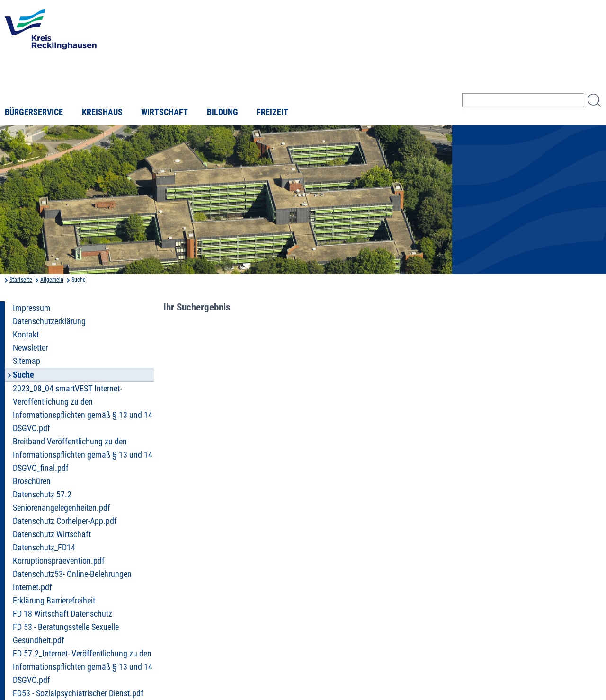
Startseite (21, 280)
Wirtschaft (165, 112)
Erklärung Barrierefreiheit (54, 601)
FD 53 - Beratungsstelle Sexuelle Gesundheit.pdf (66, 634)
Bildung (223, 112)
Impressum (32, 308)
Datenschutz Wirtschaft (52, 534)
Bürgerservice (34, 112)
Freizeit (272, 112)
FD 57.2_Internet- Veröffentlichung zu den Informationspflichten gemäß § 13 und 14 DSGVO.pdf (83, 667)
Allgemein (52, 280)
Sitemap (27, 361)
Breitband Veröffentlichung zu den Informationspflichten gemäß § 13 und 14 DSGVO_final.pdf (83, 455)
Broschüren (32, 481)
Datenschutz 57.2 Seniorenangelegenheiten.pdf (62, 501)
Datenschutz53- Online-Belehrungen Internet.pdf (72, 581)
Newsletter (30, 348)
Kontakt (26, 335)
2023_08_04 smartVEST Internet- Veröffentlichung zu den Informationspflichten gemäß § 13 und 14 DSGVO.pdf (83, 408)
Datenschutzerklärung (49, 321)
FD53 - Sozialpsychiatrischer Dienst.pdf (78, 693)
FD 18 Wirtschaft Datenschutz (62, 614)
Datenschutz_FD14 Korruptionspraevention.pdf (59, 554)
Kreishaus (102, 112)
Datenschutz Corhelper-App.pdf (65, 521)
